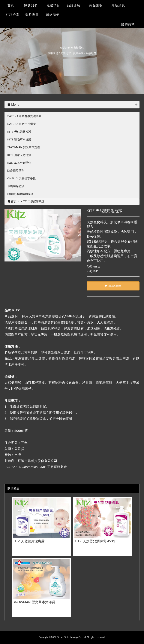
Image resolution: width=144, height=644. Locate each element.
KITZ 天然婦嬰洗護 (19, 132)
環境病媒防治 (16, 186)
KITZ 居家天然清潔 (19, 155)
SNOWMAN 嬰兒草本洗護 (24, 147)
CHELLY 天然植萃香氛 (21, 178)
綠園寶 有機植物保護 (20, 194)
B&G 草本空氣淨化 (19, 163)
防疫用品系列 (16, 171)
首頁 (12, 201)
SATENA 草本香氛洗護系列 (24, 116)
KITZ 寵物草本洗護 (19, 139)
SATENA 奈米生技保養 (22, 124)
